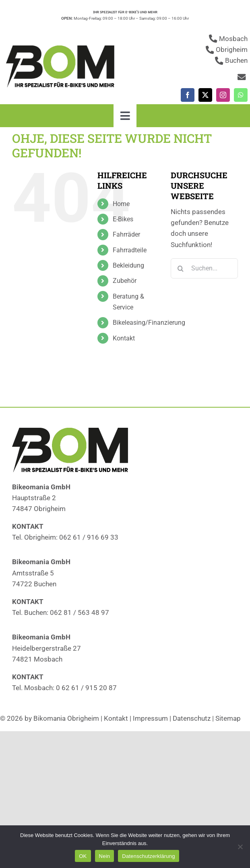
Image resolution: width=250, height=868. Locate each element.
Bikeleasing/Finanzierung (149, 323)
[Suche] (181, 268)
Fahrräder (126, 234)
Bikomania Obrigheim (66, 718)
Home (121, 204)
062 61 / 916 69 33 (89, 537)
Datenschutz (192, 718)
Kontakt (124, 338)
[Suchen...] (204, 268)
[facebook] (188, 95)
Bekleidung (128, 265)
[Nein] (240, 847)
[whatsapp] (241, 95)
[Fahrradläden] (62, 49)
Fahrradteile (130, 250)
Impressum (150, 718)
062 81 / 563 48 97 (80, 612)
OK (83, 856)
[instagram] (223, 95)
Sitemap (228, 718)
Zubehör (125, 281)
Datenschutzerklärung (148, 856)
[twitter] (205, 95)
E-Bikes (123, 219)
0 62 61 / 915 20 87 (86, 688)
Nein (105, 856)
